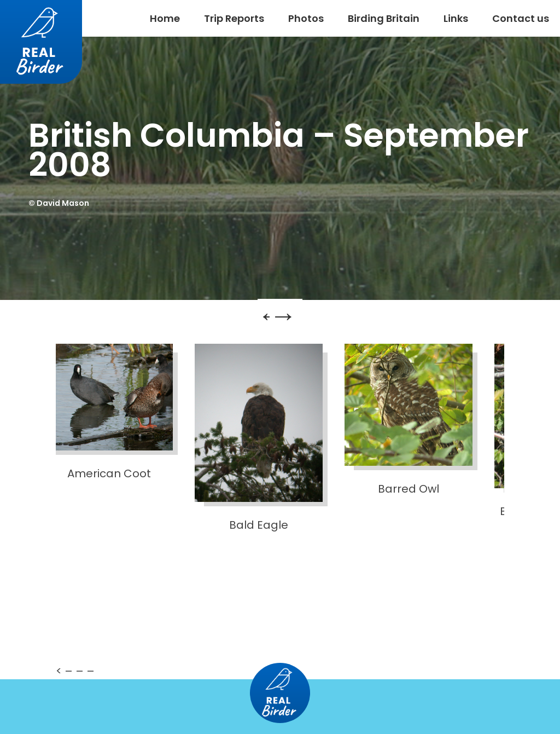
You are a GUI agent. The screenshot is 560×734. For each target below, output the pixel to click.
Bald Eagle (259, 438)
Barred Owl (409, 420)
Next (300, 321)
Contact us (521, 18)
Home (165, 18)
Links (456, 18)
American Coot (109, 412)
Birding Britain (384, 18)
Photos (306, 18)
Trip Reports (234, 18)
